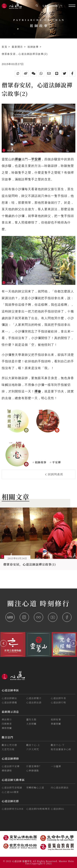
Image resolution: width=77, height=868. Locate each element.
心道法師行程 (58, 702)
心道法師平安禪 (11, 766)
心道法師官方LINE (13, 809)
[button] (3, 643)
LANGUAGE (52, 6)
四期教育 (7, 724)
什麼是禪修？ (34, 766)
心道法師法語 (34, 702)
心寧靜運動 (33, 770)
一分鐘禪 (56, 766)
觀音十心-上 (33, 745)
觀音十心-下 (58, 745)
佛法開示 (7, 719)
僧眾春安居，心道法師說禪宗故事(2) (25, 54)
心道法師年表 (58, 698)
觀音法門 (7, 737)
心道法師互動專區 (13, 780)
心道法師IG (57, 809)
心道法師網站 (9, 698)
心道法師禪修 (10, 759)
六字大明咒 (33, 749)
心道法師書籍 (9, 702)
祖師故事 (34, 47)
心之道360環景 (10, 792)
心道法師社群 (10, 801)
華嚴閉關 (56, 724)
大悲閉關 (31, 724)
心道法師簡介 (34, 698)
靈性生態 (31, 719)
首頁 (5, 47)
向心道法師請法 (60, 787)
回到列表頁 (54, 474)
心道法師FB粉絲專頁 (38, 809)
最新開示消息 (10, 712)
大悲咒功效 (8, 749)
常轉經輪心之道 (35, 787)
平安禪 (56, 462)
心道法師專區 (10, 690)
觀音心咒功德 (9, 745)
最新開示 (18, 47)
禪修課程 (7, 770)
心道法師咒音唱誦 (12, 787)
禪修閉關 (7, 728)
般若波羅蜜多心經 (61, 749)
